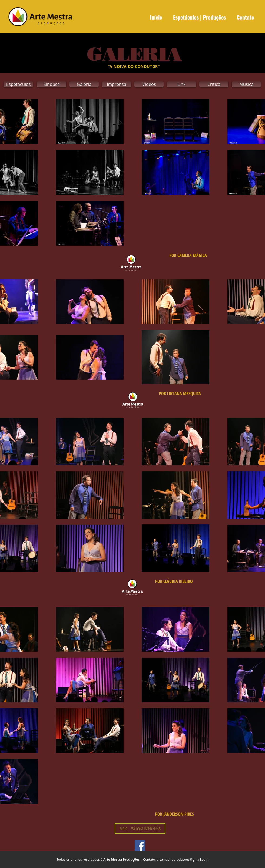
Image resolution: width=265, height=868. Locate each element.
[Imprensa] (117, 84)
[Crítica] (214, 84)
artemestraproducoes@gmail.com (182, 859)
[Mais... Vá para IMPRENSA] (140, 829)
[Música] (246, 84)
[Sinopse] (52, 84)
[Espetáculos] (18, 84)
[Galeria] (84, 84)
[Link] (181, 84)
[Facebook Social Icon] (140, 846)
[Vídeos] (149, 84)
